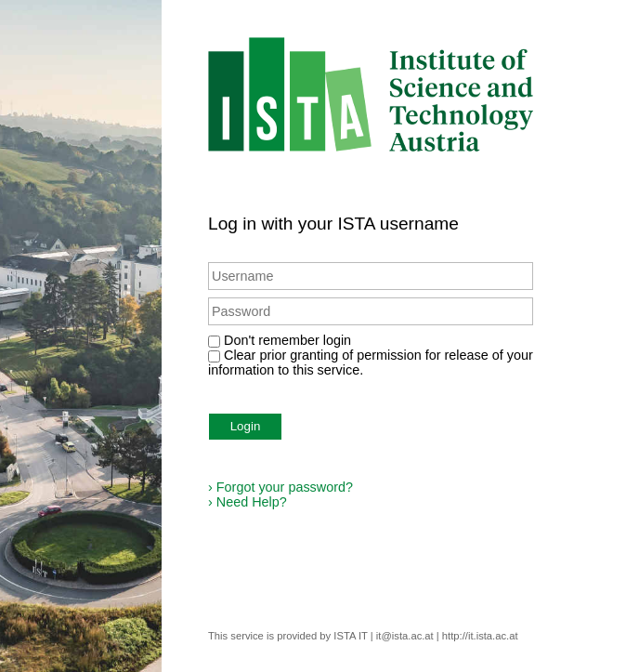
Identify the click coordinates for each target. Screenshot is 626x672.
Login (246, 426)
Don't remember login (287, 340)
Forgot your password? (280, 487)
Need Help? (248, 502)
